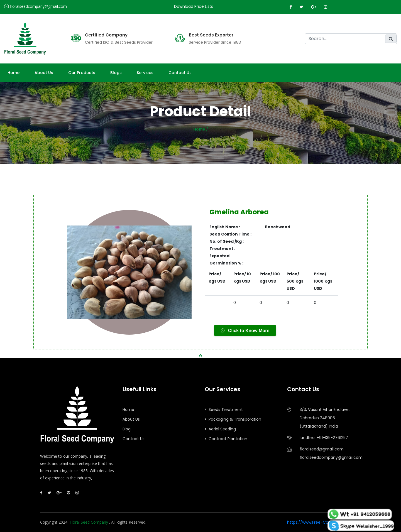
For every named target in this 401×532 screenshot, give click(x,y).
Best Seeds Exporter (211, 35)
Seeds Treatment (226, 410)
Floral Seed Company (89, 522)
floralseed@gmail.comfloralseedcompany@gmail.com (330, 453)
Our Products (82, 73)
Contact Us (180, 73)
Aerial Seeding (222, 429)
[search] (351, 39)
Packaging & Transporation (235, 419)
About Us (131, 419)
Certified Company (106, 35)
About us (44, 73)
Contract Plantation (228, 439)
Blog (127, 429)
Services (145, 73)
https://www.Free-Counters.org (318, 522)
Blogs (116, 73)
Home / (201, 129)
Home (14, 73)
